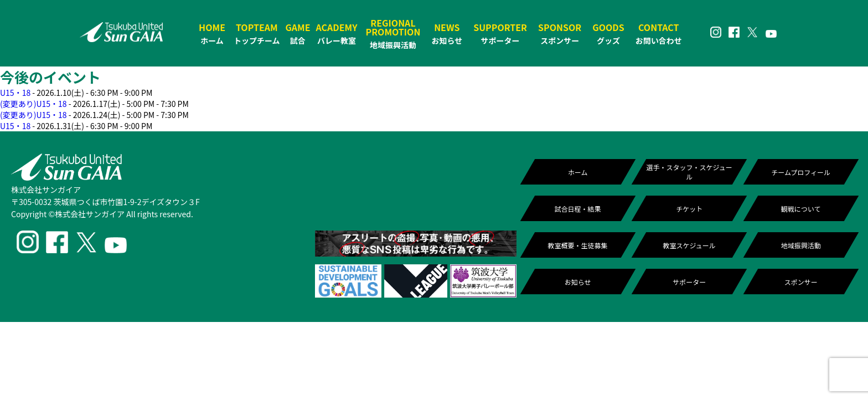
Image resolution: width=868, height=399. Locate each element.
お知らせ (578, 282)
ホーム (578, 172)
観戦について (801, 209)
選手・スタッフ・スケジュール (689, 172)
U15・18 (15, 93)
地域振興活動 (801, 245)
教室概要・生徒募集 (578, 245)
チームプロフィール (801, 172)
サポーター (689, 282)
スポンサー (801, 282)
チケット (689, 209)
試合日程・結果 (578, 209)
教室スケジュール (689, 245)
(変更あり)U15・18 (33, 104)
